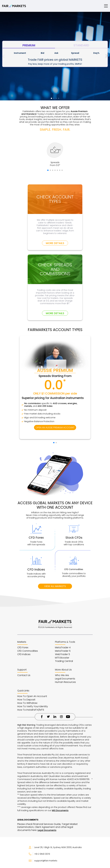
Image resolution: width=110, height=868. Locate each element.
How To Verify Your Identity (33, 706)
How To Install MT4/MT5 (31, 710)
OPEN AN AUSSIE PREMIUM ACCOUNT (55, 428)
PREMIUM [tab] (29, 45)
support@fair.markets (43, 861)
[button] (107, 56)
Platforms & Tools (65, 642)
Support (22, 670)
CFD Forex (23, 647)
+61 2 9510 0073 (39, 854)
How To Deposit (26, 700)
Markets (22, 642)
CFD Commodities (28, 651)
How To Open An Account (32, 696)
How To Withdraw (27, 703)
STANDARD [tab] (81, 45)
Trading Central (64, 661)
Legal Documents (65, 679)
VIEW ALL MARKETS (55, 586)
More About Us (63, 670)
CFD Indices (24, 654)
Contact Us (24, 675)
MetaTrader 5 (63, 651)
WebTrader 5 (62, 654)
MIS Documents (60, 810)
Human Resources (65, 682)
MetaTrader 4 (63, 647)
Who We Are (62, 675)
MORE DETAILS (55, 243)
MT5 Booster (62, 658)
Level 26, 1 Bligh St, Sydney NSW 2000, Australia (55, 847)
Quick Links (23, 691)
